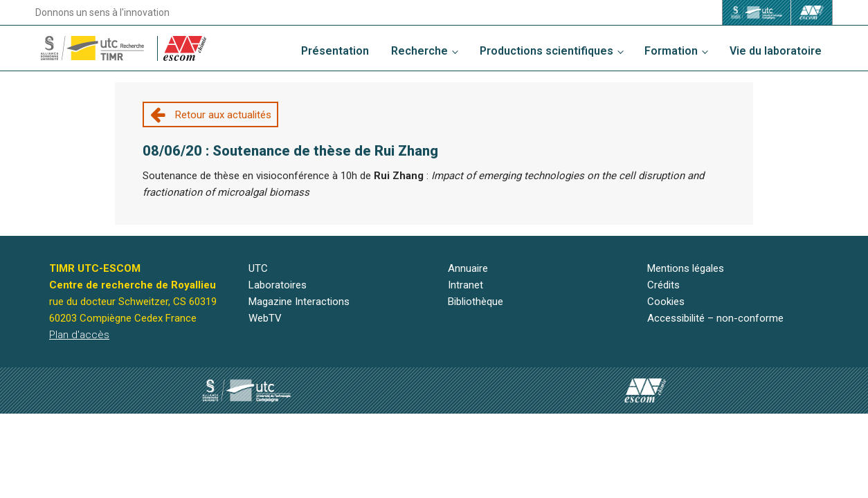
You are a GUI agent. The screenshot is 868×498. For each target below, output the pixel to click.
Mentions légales (686, 268)
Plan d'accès (79, 335)
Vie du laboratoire (776, 51)
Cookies (666, 302)
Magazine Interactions (299, 302)
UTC (258, 268)
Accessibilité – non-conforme (715, 318)
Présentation (335, 51)
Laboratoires (278, 285)
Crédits (663, 285)
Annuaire (468, 268)
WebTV (265, 318)
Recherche (419, 51)
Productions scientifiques (546, 51)
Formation (671, 51)
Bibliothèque (476, 302)
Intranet (465, 285)
